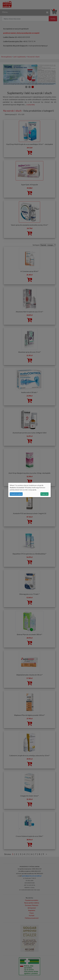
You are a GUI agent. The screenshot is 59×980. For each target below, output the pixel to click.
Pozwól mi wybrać (16, 494)
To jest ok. (44, 494)
